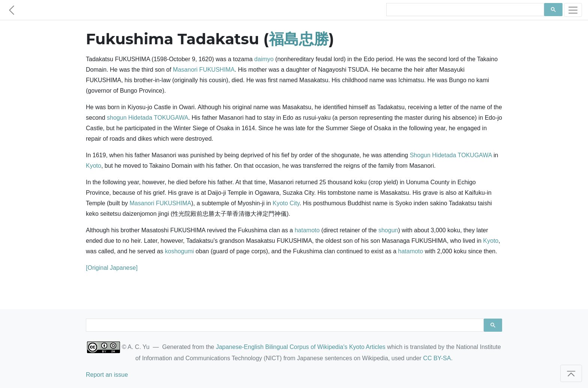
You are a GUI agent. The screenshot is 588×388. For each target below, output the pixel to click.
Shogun (420, 155)
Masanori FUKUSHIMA (204, 70)
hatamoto (307, 230)
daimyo (264, 59)
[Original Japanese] (112, 268)
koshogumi (179, 251)
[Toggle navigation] (573, 10)
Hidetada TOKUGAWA (158, 118)
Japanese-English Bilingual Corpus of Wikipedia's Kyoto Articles (301, 347)
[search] (464, 10)
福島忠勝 (299, 39)
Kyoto (94, 166)
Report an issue (107, 375)
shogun (117, 118)
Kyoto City (286, 203)
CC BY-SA (437, 358)
